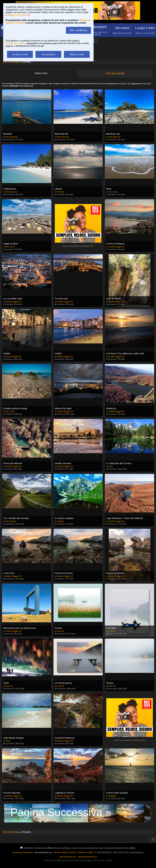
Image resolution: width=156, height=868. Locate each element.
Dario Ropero (11, 521)
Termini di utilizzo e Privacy (65, 852)
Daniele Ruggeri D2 (116, 247)
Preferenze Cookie (15, 43)
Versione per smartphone (23, 852)
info (92, 246)
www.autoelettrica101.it (87, 857)
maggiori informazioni (17, 15)
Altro (5, 62)
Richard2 (60, 192)
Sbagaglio (112, 796)
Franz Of (60, 631)
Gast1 (111, 466)
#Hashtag (15, 62)
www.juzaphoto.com (68, 857)
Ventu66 (60, 521)
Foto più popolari (115, 73)
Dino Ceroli (113, 192)
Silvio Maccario (12, 137)
